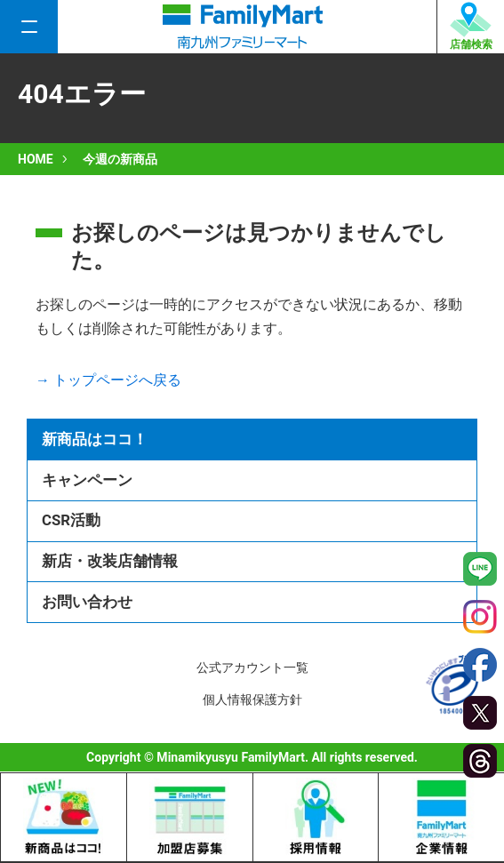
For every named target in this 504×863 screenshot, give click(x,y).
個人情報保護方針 (252, 699)
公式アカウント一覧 (252, 667)
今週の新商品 (120, 159)
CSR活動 (71, 520)
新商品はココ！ (95, 439)
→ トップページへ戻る (108, 380)
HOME (36, 159)
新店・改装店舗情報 (110, 561)
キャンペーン (87, 480)
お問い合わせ (87, 602)
